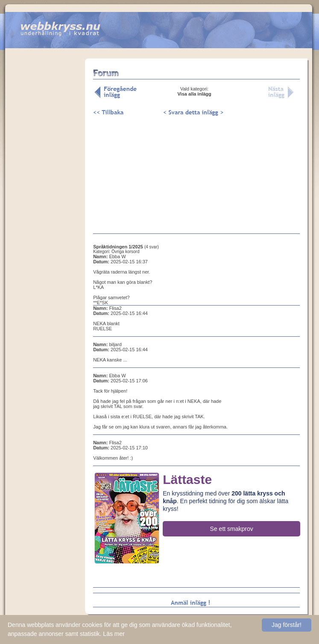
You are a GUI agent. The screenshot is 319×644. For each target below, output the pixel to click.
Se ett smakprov (232, 529)
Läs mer (114, 634)
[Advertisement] (45, 192)
